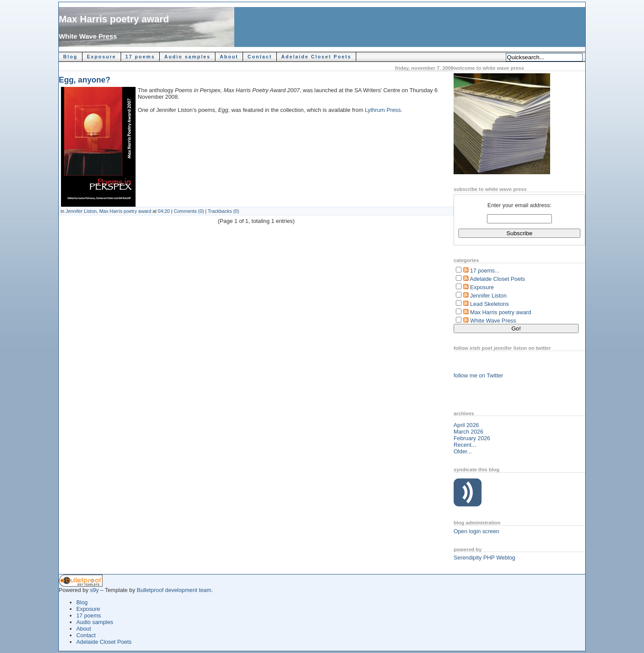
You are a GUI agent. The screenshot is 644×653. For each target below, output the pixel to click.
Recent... (465, 445)
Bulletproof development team (174, 590)
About (229, 57)
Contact (260, 57)
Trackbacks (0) (224, 211)
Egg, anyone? (84, 80)
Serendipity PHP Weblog (484, 558)
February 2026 (472, 438)
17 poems (140, 57)
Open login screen (476, 531)
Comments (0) (189, 211)
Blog (70, 57)
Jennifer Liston (81, 211)
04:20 (164, 211)
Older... (463, 451)
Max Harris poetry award (114, 19)
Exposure (102, 57)
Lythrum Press (383, 110)
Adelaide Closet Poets (316, 57)
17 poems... (485, 271)
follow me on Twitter (478, 375)
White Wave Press (88, 36)
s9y (94, 590)
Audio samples (187, 57)
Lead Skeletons (490, 304)
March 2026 (469, 432)
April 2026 (466, 425)
